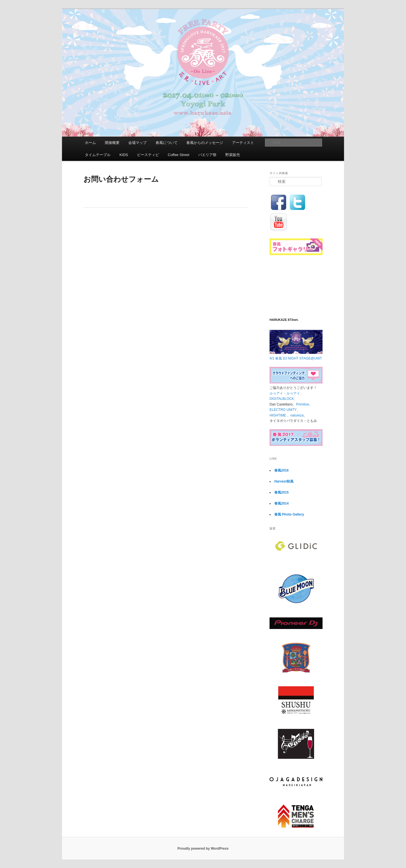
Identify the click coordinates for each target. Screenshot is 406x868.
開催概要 (112, 143)
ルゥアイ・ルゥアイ (285, 393)
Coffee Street (178, 155)
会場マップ (137, 143)
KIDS (124, 155)
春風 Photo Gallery (289, 514)
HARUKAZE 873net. (284, 320)
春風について (167, 143)
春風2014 (282, 503)
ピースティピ (148, 155)
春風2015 (282, 492)
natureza (297, 415)
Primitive (303, 404)
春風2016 (282, 470)
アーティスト (243, 143)
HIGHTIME (278, 415)
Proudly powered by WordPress (203, 849)
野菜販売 (233, 155)
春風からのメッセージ (205, 143)
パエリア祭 (207, 155)
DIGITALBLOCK (282, 399)
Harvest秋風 (284, 481)
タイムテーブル (98, 155)
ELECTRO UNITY (283, 410)
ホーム (90, 143)
